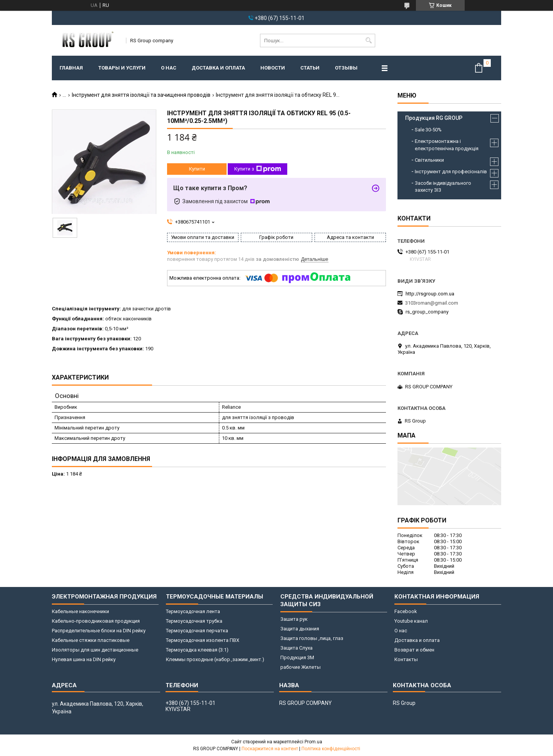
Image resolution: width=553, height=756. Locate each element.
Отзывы (346, 68)
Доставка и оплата (218, 68)
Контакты (406, 659)
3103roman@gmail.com (432, 303)
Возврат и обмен (414, 650)
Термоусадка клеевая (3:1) (197, 650)
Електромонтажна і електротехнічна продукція (447, 145)
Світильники (429, 160)
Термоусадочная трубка (194, 621)
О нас (169, 68)
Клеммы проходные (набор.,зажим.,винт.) (215, 659)
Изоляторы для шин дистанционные (95, 650)
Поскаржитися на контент (270, 749)
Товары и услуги (122, 68)
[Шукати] (368, 41)
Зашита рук (294, 619)
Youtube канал (411, 621)
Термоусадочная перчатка (197, 631)
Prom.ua (313, 742)
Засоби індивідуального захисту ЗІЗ (443, 187)
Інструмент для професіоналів (451, 172)
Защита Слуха (296, 648)
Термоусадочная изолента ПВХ (203, 640)
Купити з (258, 169)
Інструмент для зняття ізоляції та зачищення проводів (141, 95)
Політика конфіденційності (331, 749)
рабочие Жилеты (301, 667)
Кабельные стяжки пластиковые (91, 640)
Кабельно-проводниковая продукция (96, 621)
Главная (71, 68)
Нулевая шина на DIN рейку (84, 659)
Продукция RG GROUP (434, 118)
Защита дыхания (300, 629)
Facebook (406, 611)
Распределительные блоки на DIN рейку (99, 631)
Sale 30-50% (428, 130)
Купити (197, 169)
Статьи (310, 68)
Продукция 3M (297, 657)
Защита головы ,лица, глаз (312, 638)
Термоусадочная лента (193, 611)
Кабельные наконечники (80, 611)
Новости (273, 68)
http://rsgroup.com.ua (430, 294)
